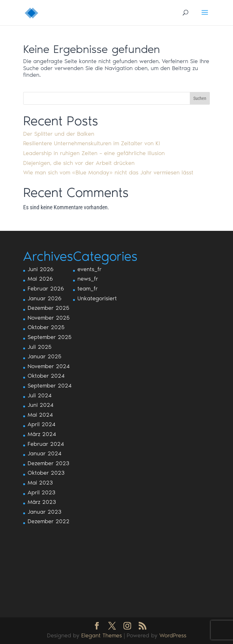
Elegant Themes (102, 635)
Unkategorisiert (97, 298)
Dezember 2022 (49, 521)
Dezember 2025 (48, 308)
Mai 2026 (40, 279)
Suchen (200, 98)
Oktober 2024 (46, 376)
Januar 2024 (45, 453)
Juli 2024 (40, 395)
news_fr (88, 279)
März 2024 (42, 434)
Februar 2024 (46, 444)
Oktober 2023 (46, 473)
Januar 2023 (44, 512)
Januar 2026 (45, 298)
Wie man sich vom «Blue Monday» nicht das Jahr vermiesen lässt (108, 172)
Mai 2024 (40, 415)
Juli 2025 (40, 347)
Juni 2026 (41, 269)
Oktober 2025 (46, 327)
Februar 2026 (46, 289)
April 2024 (42, 424)
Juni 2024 (41, 405)
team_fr (88, 289)
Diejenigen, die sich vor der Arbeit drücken (79, 163)
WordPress (173, 635)
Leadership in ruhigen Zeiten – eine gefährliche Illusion (94, 153)
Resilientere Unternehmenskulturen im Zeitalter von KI (92, 143)
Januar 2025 (44, 356)
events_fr (90, 269)
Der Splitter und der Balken (59, 134)
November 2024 (49, 366)
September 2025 (50, 337)
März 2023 (42, 502)
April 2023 (41, 492)
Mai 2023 (40, 483)
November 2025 (49, 318)
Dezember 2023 (48, 463)
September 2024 (50, 386)
